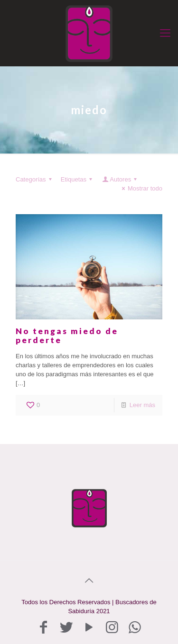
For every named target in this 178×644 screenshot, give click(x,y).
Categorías (35, 179)
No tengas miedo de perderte (67, 336)
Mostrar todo (141, 188)
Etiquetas (78, 179)
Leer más (142, 405)
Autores (120, 179)
